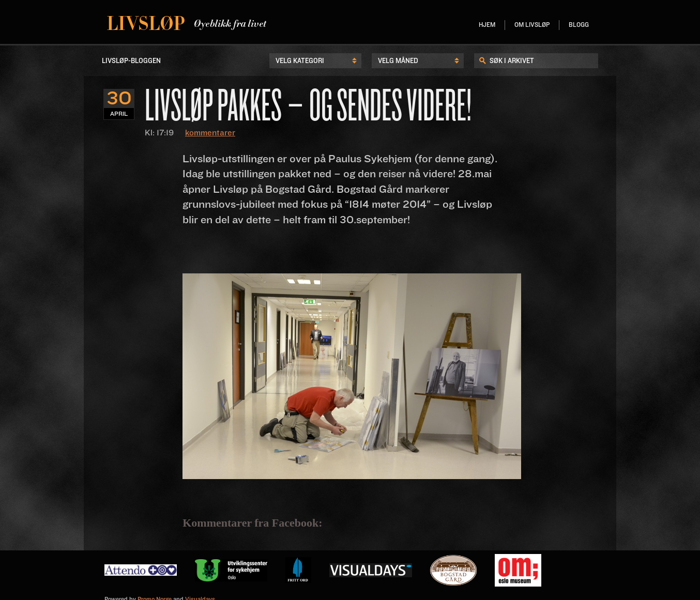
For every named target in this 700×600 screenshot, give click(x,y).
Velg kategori (300, 61)
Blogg (579, 25)
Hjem (487, 25)
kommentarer (210, 133)
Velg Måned (398, 61)
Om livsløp (532, 25)
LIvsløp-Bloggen (131, 61)
